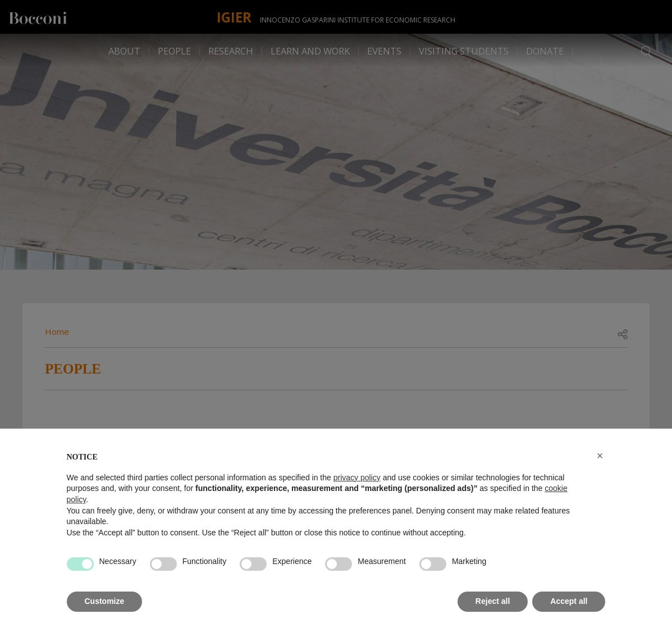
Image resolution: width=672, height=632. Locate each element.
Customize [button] (105, 601)
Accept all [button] (569, 601)
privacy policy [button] (357, 478)
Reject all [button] (493, 601)
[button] (600, 456)
